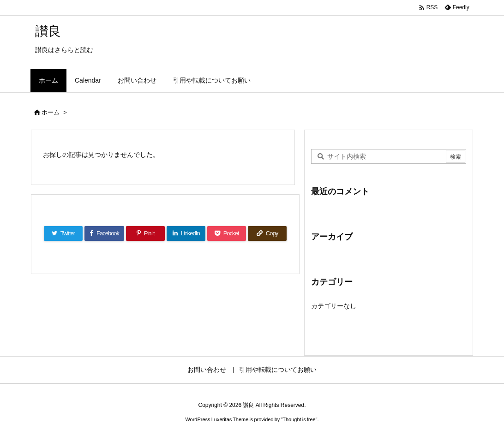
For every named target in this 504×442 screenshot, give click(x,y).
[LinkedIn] (186, 233)
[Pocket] (227, 233)
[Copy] (267, 233)
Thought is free (299, 419)
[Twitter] (63, 233)
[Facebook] (104, 233)
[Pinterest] (145, 233)
